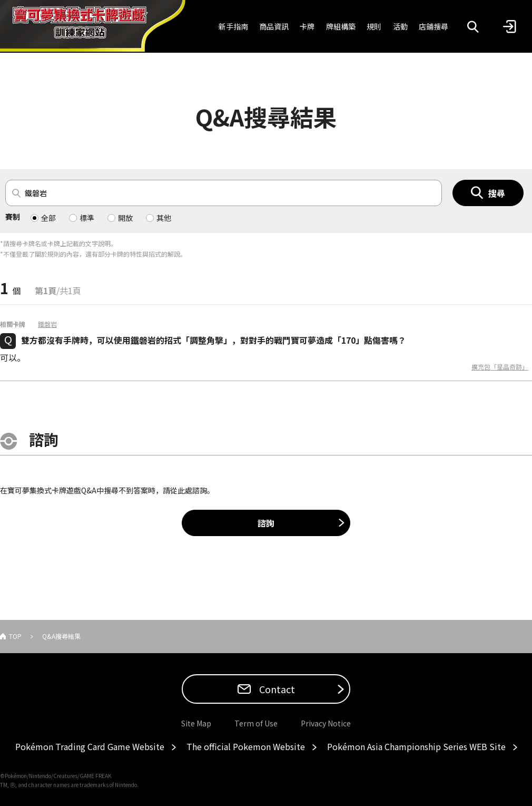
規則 (374, 26)
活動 (400, 26)
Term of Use (256, 723)
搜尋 (497, 193)
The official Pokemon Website (246, 746)
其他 (164, 218)
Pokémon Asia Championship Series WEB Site (416, 746)
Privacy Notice (326, 723)
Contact (276, 689)
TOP (15, 636)
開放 (125, 218)
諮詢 (266, 523)
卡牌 (307, 26)
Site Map (196, 723)
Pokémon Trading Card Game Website (90, 746)
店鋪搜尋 (434, 26)
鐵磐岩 (47, 324)
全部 (48, 218)
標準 (87, 218)
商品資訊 (274, 26)
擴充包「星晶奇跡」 (500, 367)
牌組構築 (341, 26)
